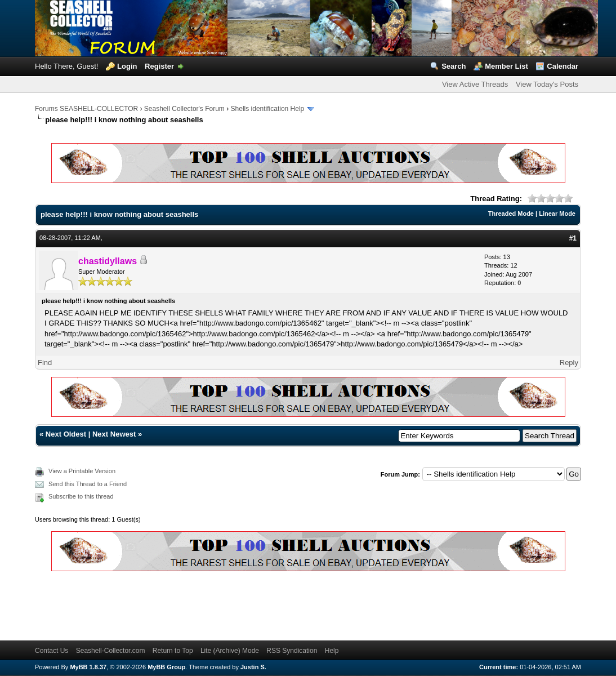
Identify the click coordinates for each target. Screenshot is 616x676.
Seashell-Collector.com (111, 651)
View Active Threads (475, 84)
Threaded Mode (511, 214)
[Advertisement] (240, 604)
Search (454, 66)
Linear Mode (557, 214)
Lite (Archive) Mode (230, 651)
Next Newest (114, 434)
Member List (506, 66)
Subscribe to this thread (81, 496)
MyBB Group (166, 667)
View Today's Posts (547, 84)
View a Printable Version (82, 471)
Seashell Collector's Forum (184, 109)
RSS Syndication (292, 651)
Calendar (563, 66)
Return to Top (173, 651)
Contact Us (52, 651)
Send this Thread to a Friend (88, 484)
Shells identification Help (268, 109)
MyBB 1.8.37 (88, 667)
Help (332, 651)
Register (159, 66)
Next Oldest (66, 434)
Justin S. (253, 667)
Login (127, 66)
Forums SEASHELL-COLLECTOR (86, 109)
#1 (573, 238)
